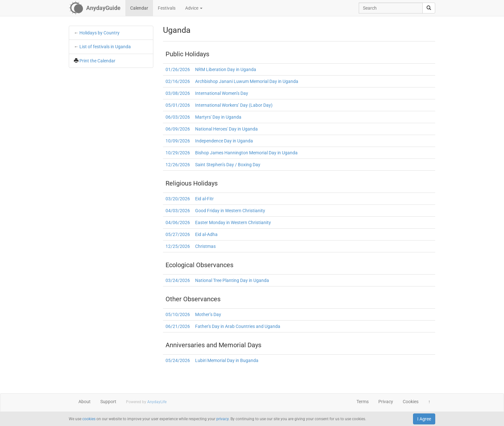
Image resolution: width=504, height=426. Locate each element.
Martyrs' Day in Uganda (218, 117)
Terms (363, 402)
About (85, 402)
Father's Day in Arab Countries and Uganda (238, 326)
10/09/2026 (178, 141)
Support (108, 402)
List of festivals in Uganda (105, 47)
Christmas (205, 246)
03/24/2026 (178, 280)
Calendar (139, 8)
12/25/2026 (178, 246)
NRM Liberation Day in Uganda (226, 69)
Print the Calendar (97, 61)
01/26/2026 (178, 69)
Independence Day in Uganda (224, 141)
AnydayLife (157, 402)
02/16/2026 (178, 81)
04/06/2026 (178, 222)
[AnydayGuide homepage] (95, 8)
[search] (429, 8)
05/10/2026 (178, 314)
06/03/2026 (178, 117)
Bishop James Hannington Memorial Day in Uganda (246, 153)
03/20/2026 (178, 199)
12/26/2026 (178, 165)
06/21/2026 (178, 326)
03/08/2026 (178, 93)
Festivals (167, 8)
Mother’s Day (208, 314)
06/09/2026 (178, 129)
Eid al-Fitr (204, 199)
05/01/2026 (178, 105)
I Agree (424, 419)
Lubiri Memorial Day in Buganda (227, 360)
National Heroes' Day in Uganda (226, 129)
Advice (194, 8)
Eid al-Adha (206, 234)
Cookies (411, 402)
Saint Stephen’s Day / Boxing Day (228, 165)
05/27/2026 (178, 234)
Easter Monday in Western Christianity (233, 222)
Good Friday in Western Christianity (230, 211)
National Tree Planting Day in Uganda (232, 280)
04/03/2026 (178, 211)
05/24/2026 (178, 360)
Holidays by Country (99, 33)
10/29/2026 (178, 153)
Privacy (386, 402)
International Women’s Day (222, 93)
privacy (222, 419)
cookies (89, 419)
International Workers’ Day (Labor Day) (234, 105)
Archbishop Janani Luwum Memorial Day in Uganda (247, 81)
